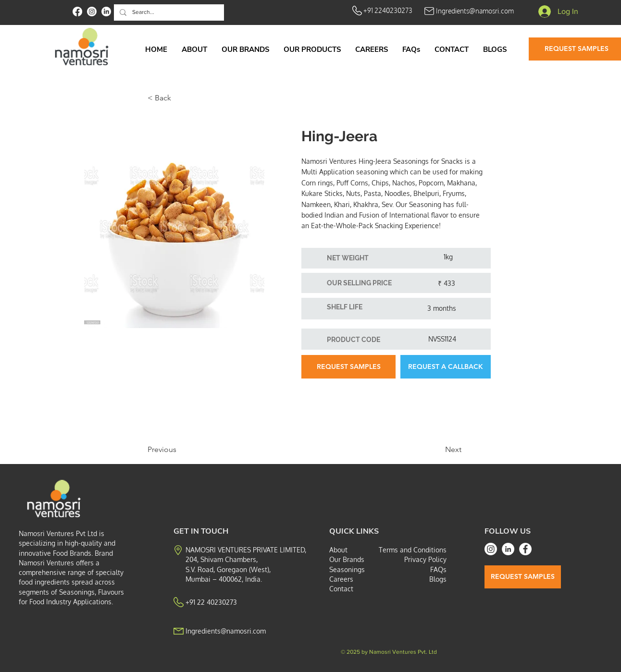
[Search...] (168, 12)
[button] (312, 49)
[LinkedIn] (508, 549)
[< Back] (179, 98)
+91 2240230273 (388, 10)
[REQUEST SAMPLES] (348, 367)
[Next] (437, 450)
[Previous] (179, 450)
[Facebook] (525, 549)
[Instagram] (491, 549)
